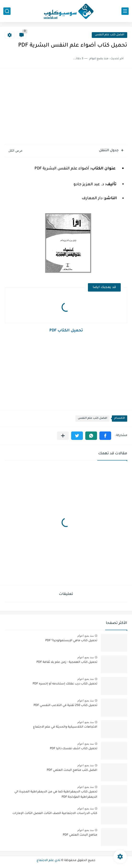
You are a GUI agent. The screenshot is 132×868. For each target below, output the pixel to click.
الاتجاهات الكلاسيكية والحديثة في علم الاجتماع (65, 727)
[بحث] (7, 11)
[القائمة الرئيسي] (125, 11)
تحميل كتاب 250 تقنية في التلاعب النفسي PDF (65, 706)
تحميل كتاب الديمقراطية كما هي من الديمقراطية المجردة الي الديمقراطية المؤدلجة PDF (56, 795)
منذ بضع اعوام (86, 636)
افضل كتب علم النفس (109, 35)
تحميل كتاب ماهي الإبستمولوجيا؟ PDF (71, 641)
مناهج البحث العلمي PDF (80, 835)
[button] (105, 436)
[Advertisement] (66, 107)
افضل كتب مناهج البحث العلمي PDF (72, 770)
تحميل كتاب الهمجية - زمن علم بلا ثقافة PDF (67, 662)
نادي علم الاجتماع (49, 861)
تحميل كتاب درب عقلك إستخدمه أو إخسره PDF (65, 684)
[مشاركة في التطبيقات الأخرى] (63, 436)
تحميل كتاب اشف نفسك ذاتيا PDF (74, 749)
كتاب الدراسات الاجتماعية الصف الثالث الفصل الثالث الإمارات (55, 814)
